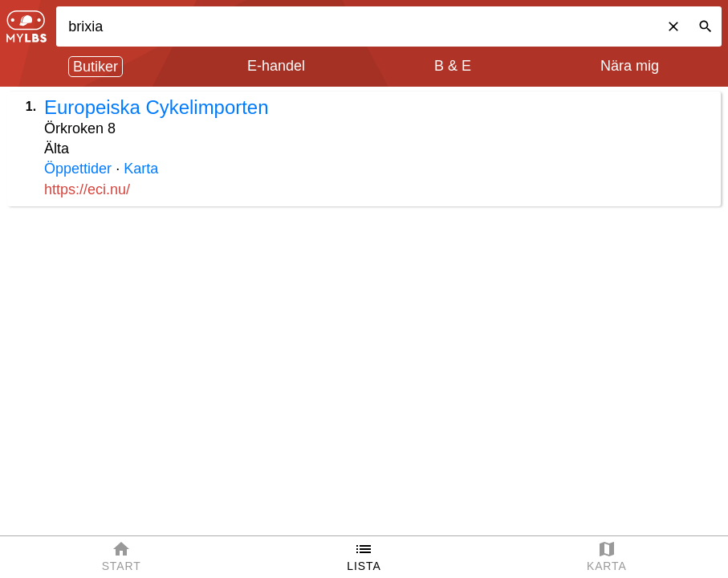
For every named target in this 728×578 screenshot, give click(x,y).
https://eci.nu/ (87, 189)
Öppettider (78, 169)
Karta (141, 169)
